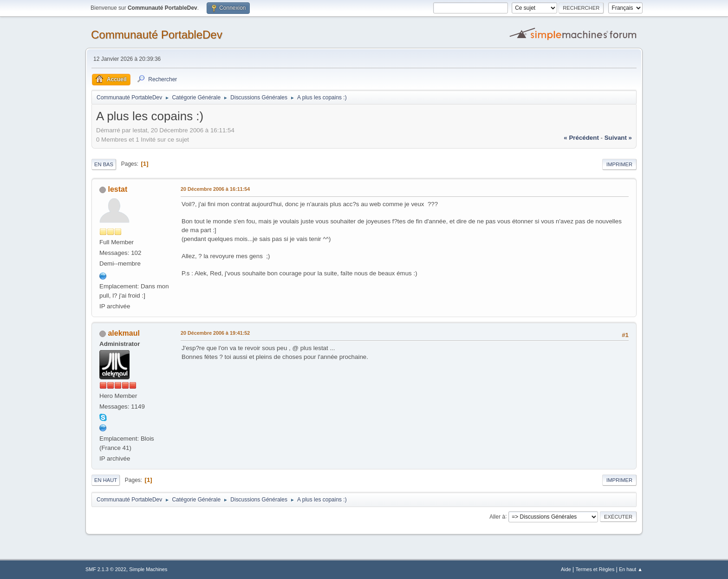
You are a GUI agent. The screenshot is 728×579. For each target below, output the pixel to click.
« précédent (581, 138)
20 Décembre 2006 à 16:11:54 (215, 189)
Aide (566, 569)
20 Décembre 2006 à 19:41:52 (215, 333)
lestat (117, 189)
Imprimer (619, 164)
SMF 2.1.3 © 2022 (106, 569)
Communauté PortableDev (157, 35)
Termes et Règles (595, 569)
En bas (104, 164)
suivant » (618, 138)
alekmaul (123, 333)
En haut (106, 480)
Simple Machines (148, 569)
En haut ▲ (631, 569)
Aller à (497, 516)
